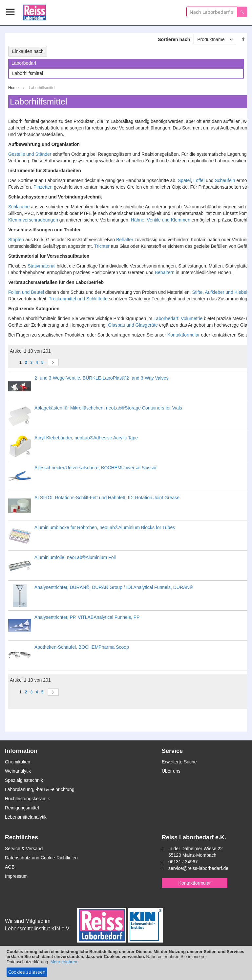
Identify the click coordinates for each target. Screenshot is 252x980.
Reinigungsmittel (22, 808)
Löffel (199, 180)
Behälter (125, 240)
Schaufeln (225, 180)
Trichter (102, 246)
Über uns (171, 771)
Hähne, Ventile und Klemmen (161, 220)
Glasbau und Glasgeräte (133, 325)
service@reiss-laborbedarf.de (198, 868)
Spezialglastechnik (24, 780)
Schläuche (19, 207)
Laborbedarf (166, 318)
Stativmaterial (42, 266)
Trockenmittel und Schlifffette (78, 299)
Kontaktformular (184, 335)
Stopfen (16, 240)
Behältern (165, 272)
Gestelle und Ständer (30, 154)
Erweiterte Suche (179, 762)
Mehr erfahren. (64, 962)
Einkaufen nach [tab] (28, 51)
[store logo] (34, 11)
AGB (10, 867)
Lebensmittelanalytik (26, 817)
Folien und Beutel (26, 292)
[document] (126, 963)
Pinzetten (43, 187)
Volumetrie (192, 318)
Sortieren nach (174, 39)
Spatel (184, 180)
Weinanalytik (18, 771)
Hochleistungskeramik (27, 799)
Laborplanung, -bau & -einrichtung (40, 789)
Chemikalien (18, 762)
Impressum (16, 876)
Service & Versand (24, 849)
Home (14, 88)
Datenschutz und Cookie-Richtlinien (41, 858)
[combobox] (212, 12)
